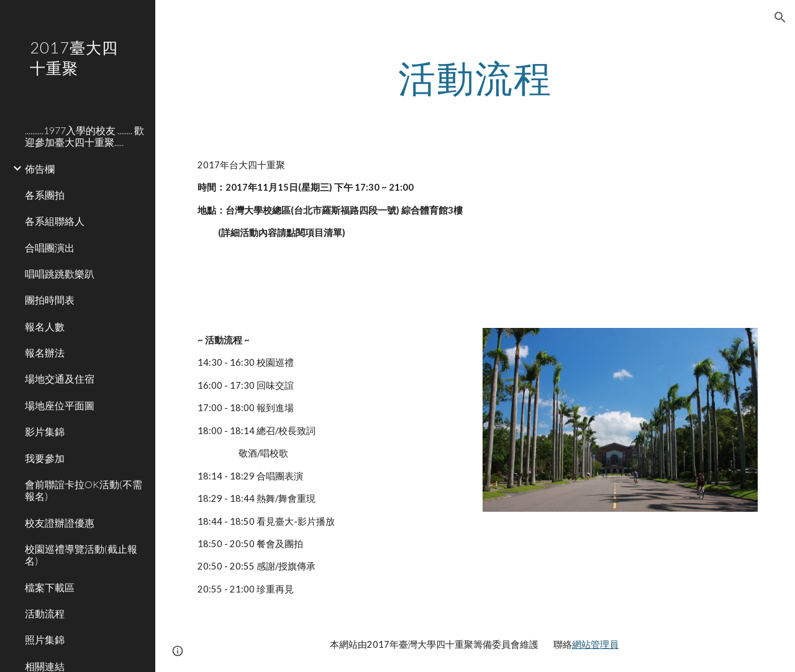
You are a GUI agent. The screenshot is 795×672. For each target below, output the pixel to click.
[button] (780, 17)
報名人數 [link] (45, 326)
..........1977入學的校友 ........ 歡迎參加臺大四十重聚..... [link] (84, 136)
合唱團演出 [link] (50, 247)
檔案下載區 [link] (50, 587)
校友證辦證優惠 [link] (60, 523)
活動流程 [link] (45, 613)
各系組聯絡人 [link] (55, 221)
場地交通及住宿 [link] (60, 379)
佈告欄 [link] (40, 169)
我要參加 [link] (45, 458)
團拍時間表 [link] (50, 300)
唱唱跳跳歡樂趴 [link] (60, 274)
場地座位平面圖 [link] (60, 405)
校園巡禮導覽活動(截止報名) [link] (81, 555)
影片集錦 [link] (45, 431)
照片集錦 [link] (45, 639)
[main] (475, 78)
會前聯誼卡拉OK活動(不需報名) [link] (84, 490)
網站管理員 (595, 644)
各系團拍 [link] (45, 195)
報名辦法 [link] (45, 352)
